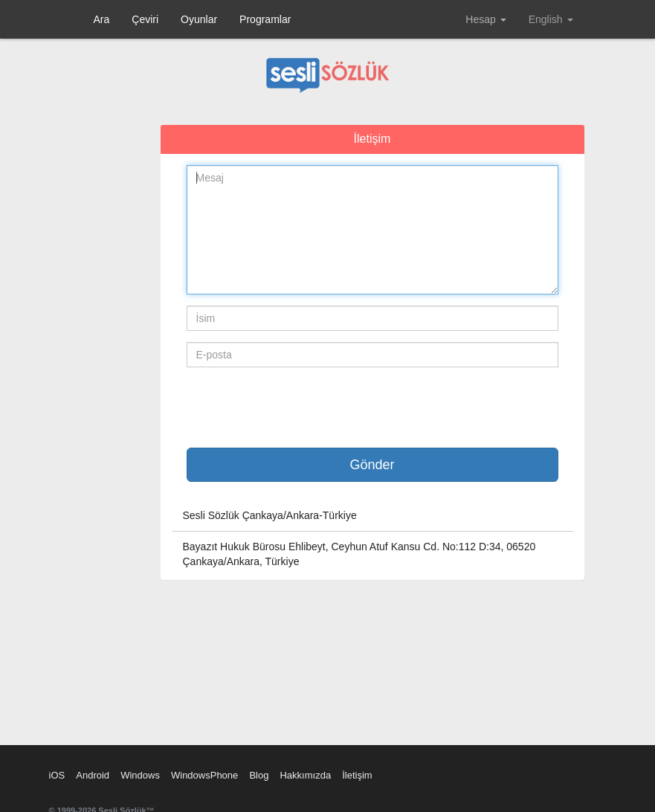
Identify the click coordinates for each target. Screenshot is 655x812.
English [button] (551, 19)
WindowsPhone (204, 775)
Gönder (372, 465)
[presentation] (300, 407)
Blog (259, 775)
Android (93, 775)
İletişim (357, 775)
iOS (57, 775)
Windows (140, 775)
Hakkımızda (305, 775)
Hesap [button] (485, 19)
